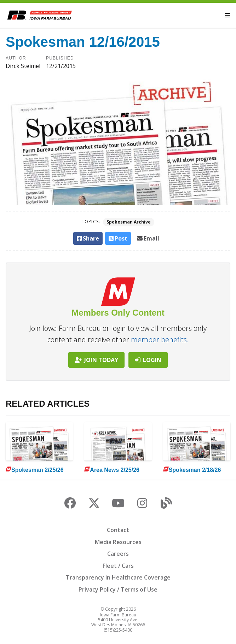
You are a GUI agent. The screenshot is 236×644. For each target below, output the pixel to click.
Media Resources (118, 542)
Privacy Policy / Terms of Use (118, 589)
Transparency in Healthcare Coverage (118, 577)
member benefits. (160, 340)
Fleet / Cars (118, 566)
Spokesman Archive (129, 222)
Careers (118, 554)
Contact (118, 530)
